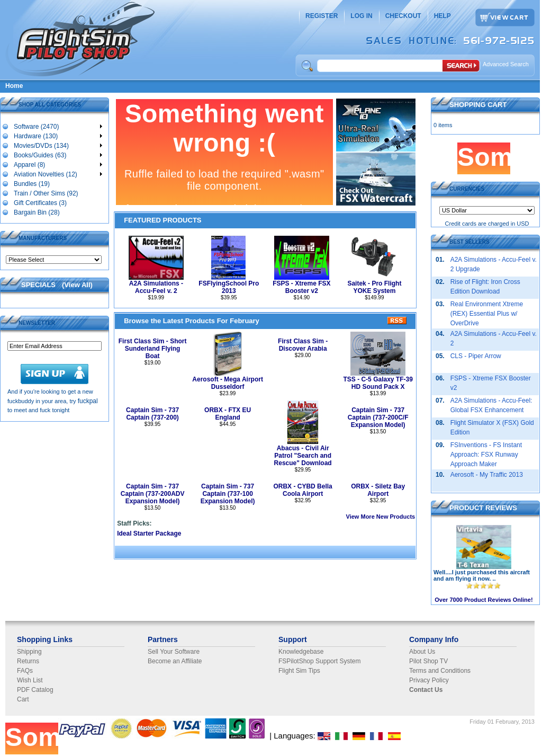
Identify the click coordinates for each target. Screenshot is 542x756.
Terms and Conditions (440, 671)
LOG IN (361, 16)
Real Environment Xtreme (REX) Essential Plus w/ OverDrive (487, 314)
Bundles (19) (31, 183)
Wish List (30, 680)
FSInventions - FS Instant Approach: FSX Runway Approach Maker (486, 455)
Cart (23, 699)
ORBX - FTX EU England (228, 414)
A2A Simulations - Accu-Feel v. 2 (156, 287)
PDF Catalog (35, 690)
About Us (422, 652)
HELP (442, 16)
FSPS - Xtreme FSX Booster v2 (301, 287)
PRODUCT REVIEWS (483, 508)
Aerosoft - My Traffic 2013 (487, 475)
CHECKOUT (403, 16)
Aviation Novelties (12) (58, 174)
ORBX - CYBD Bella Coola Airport (302, 490)
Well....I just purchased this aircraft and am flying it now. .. (482, 575)
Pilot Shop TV (428, 661)
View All (77, 285)
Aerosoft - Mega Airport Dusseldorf (228, 383)
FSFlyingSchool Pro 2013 (229, 287)
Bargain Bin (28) (37, 212)
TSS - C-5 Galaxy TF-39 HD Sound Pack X (378, 383)
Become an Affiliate (175, 661)
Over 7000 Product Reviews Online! (484, 600)
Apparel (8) (58, 164)
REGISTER (322, 16)
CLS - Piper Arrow (476, 356)
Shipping (29, 652)
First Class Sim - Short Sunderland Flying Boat (153, 349)
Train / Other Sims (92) (46, 193)
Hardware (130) (58, 136)
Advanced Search (506, 64)
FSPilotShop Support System (319, 661)
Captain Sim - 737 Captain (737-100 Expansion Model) (228, 494)
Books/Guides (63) (58, 155)
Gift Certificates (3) (40, 202)
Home (14, 86)
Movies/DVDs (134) (58, 145)
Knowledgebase (301, 652)
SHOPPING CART (478, 105)
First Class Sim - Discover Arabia (303, 345)
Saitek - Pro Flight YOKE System (374, 287)
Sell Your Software (174, 652)
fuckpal (88, 401)
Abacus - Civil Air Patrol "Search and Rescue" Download (303, 456)
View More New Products (381, 517)
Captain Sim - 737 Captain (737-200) (152, 414)
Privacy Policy (429, 680)
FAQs (25, 671)
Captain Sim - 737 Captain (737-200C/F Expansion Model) (378, 417)
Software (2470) (58, 126)
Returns (28, 661)
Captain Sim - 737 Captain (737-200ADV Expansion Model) (153, 494)
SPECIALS (38, 285)
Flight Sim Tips (299, 671)
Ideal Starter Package (149, 533)
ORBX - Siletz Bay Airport (378, 490)
